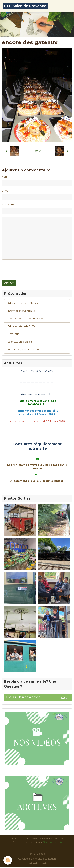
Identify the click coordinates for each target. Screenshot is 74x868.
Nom (5, 177)
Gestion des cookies (37, 864)
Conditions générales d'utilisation (37, 859)
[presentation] (31, 270)
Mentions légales (37, 854)
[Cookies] (8, 860)
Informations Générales (21, 311)
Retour (37, 151)
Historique (13, 334)
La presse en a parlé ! (20, 342)
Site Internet (9, 205)
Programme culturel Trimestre (25, 319)
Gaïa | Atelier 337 (52, 842)
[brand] (25, 6)
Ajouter (9, 283)
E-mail (6, 191)
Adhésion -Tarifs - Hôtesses (23, 303)
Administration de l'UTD (21, 326)
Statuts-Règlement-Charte (23, 349)
